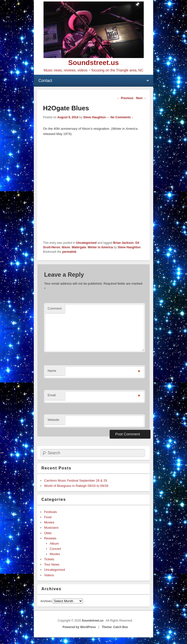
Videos (49, 575)
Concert (55, 549)
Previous (125, 98)
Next (141, 98)
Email (52, 395)
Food (48, 517)
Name (52, 371)
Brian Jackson (123, 243)
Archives (46, 601)
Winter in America (100, 247)
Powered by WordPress (79, 627)
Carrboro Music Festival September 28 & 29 (75, 481)
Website (53, 420)
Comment (54, 308)
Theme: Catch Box (115, 627)
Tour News (52, 564)
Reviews (50, 538)
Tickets (49, 559)
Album (54, 544)
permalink (69, 252)
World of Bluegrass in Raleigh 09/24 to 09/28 (76, 486)
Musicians (51, 528)
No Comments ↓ (122, 117)
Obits (48, 533)
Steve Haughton (94, 117)
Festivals (50, 512)
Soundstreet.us (93, 63)
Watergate (79, 247)
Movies (49, 522)
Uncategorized (86, 243)
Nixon (66, 247)
